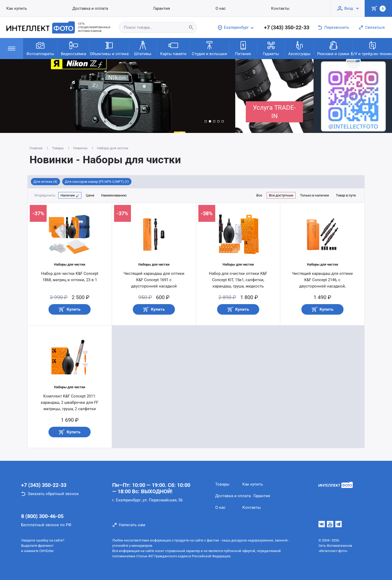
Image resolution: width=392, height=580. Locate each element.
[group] (118, 96)
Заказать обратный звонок (53, 494)
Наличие (68, 195)
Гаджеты (271, 48)
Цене (90, 195)
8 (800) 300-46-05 (42, 516)
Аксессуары (299, 48)
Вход (349, 8)
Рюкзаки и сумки (333, 48)
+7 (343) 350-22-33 (287, 27)
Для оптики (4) (45, 182)
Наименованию (114, 195)
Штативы (143, 48)
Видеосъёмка (73, 48)
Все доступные (281, 195)
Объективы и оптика (109, 48)
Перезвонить (337, 27)
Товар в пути (346, 195)
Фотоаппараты (40, 48)
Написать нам (132, 525)
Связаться (375, 27)
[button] (206, 121)
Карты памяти (173, 48)
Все (259, 195)
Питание (243, 48)
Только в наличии (315, 195)
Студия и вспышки (209, 48)
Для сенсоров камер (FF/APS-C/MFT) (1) (97, 182)
